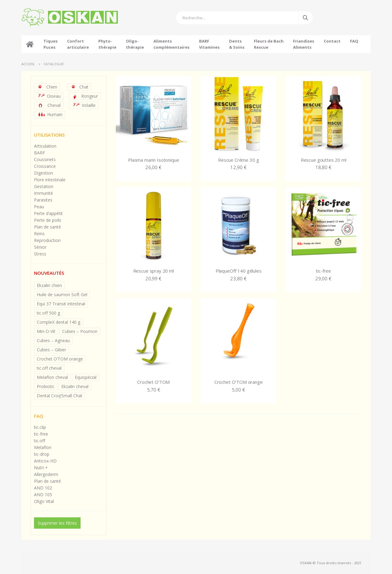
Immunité (43, 193)
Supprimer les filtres (57, 523)
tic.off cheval (49, 368)
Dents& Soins (237, 44)
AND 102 (43, 488)
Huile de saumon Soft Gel (62, 295)
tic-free (41, 434)
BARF (40, 153)
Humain (50, 114)
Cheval (49, 105)
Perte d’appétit (48, 213)
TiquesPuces (51, 44)
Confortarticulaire (78, 44)
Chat (80, 87)
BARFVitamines (209, 44)
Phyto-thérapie (107, 44)
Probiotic (46, 386)
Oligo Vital (44, 501)
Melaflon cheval (52, 377)
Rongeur (86, 96)
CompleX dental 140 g (58, 322)
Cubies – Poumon (80, 331)
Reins (39, 234)
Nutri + (41, 468)
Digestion (43, 173)
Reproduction (47, 240)
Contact (332, 44)
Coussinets (45, 159)
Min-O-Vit (46, 331)
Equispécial (86, 377)
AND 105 (43, 495)
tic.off (40, 441)
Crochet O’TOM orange (60, 359)
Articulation (45, 146)
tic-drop (42, 454)
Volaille (84, 105)
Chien (48, 87)
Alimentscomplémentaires (171, 44)
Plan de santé (47, 227)
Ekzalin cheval (75, 386)
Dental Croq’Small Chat (60, 396)
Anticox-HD (45, 461)
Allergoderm (46, 474)
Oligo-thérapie (135, 44)
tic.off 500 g (48, 313)
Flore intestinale (50, 180)
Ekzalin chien (49, 285)
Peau (39, 207)
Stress (40, 254)
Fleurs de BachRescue (269, 44)
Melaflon (43, 447)
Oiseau (49, 96)
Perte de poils (48, 220)
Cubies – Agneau (53, 340)
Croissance (45, 166)
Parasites (43, 200)
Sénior (40, 247)
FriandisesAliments (304, 44)
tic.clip (40, 427)
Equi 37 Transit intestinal (61, 304)
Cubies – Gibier (51, 350)
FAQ (354, 41)
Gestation (44, 186)
